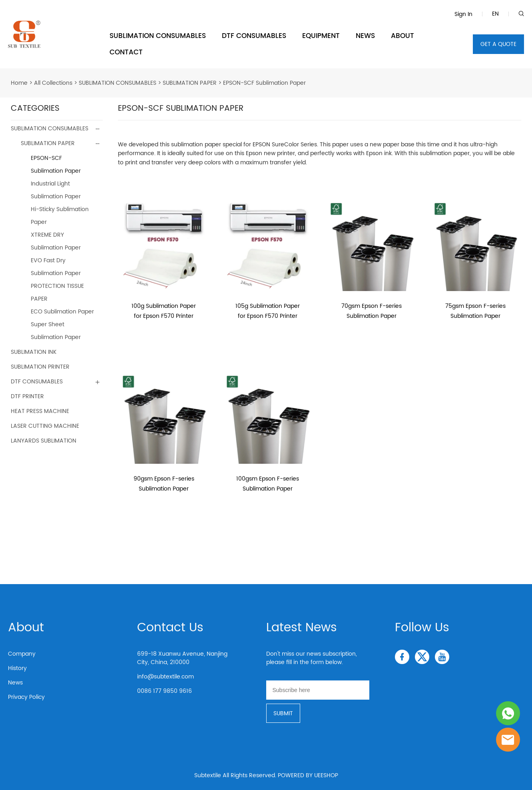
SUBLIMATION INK (34, 352)
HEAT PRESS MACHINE (40, 411)
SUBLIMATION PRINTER (40, 367)
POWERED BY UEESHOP (308, 775)
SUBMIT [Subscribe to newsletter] (283, 713)
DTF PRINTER (27, 396)
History (17, 668)
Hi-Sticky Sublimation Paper (60, 216)
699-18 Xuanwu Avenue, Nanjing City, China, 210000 (182, 658)
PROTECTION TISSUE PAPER (57, 292)
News (15, 683)
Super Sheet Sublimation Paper (56, 331)
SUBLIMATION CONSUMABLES (158, 36)
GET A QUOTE (498, 44)
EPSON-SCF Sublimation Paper (264, 83)
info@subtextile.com (165, 677)
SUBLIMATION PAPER (190, 83)
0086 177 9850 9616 (164, 691)
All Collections (53, 83)
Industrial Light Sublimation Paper (56, 190)
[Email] (318, 690)
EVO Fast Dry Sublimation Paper (56, 267)
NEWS (365, 36)
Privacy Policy (26, 697)
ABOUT (402, 36)
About (26, 628)
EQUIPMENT (321, 36)
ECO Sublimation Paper (62, 312)
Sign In (463, 14)
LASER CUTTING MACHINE (45, 426)
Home (19, 83)
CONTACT (126, 52)
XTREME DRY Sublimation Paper (56, 241)
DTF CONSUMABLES (254, 36)
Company (22, 654)
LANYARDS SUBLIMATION (44, 441)
